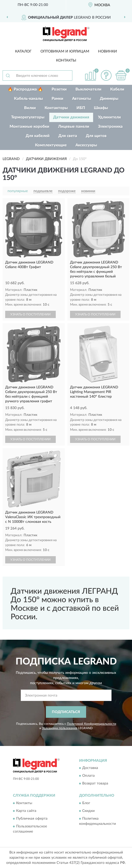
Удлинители (109, 117)
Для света (68, 136)
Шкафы (101, 108)
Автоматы (82, 99)
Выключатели (88, 89)
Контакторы (56, 108)
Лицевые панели (74, 127)
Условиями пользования (60, 728)
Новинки (107, 51)
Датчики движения (71, 117)
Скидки (88, 811)
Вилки (30, 108)
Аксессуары (86, 145)
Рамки (57, 99)
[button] (106, 75)
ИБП (81, 108)
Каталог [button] (23, 51)
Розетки (59, 89)
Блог (86, 803)
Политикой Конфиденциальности (92, 724)
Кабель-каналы (28, 99)
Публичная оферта (32, 819)
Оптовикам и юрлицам (65, 51)
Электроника (110, 127)
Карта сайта (26, 811)
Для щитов (96, 136)
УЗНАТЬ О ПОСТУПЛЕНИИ (30, 314)
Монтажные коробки (29, 127)
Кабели (117, 89)
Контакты (66, 61)
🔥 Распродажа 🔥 (25, 89)
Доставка (90, 768)
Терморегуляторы (28, 117)
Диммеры (109, 99)
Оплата (88, 776)
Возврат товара (95, 784)
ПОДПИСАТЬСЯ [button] (66, 712)
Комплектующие (51, 145)
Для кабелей (38, 136)
